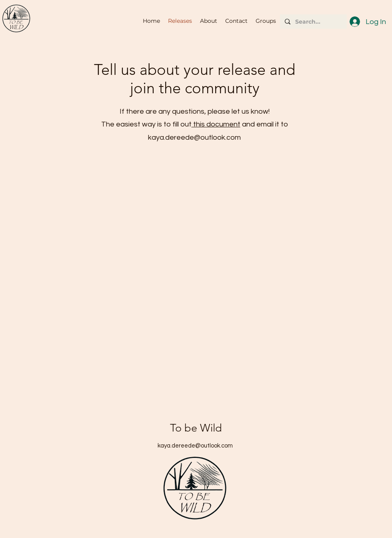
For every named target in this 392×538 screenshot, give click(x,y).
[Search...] (313, 22)
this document (216, 124)
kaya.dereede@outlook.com (194, 138)
